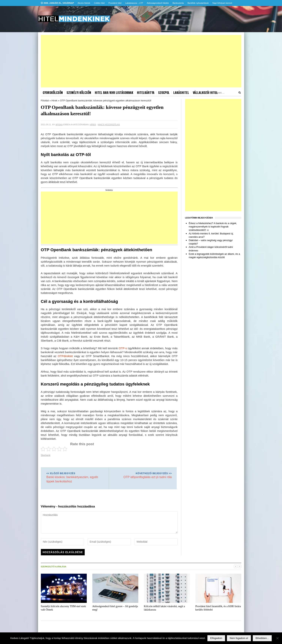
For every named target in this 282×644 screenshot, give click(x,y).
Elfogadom (216, 638)
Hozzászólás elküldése (63, 552)
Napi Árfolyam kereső (222, 3)
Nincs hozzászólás (109, 125)
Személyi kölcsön (79, 93)
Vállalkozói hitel (205, 93)
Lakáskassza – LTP (134, 3)
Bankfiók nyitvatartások (198, 3)
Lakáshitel (181, 93)
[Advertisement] (141, 61)
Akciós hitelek (84, 3)
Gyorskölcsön (53, 93)
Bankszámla (178, 3)
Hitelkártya (146, 93)
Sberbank (46, 455)
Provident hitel (115, 3)
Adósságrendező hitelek (158, 3)
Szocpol (164, 93)
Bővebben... (262, 638)
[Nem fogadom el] (277, 638)
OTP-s (123, 348)
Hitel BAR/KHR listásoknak (114, 93)
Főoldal (45, 101)
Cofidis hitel (99, 3)
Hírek (54, 101)
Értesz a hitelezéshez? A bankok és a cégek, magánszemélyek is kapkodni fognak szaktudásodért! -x (213, 227)
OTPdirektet (65, 356)
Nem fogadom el (239, 638)
